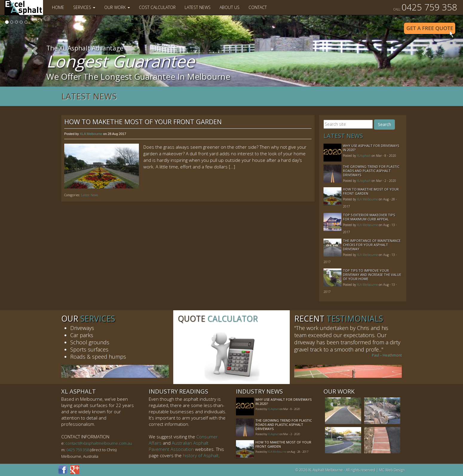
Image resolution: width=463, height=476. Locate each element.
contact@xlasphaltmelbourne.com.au (99, 443)
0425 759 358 (425, 7)
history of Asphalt (201, 455)
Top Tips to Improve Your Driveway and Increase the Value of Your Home (372, 275)
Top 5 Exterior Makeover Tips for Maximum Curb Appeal (369, 217)
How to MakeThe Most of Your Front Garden (143, 122)
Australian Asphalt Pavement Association (179, 446)
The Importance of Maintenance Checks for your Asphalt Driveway (372, 245)
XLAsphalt (364, 156)
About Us (230, 7)
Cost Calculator (157, 7)
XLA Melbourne (91, 134)
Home (58, 7)
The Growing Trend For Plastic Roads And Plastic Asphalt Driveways (371, 171)
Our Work (117, 7)
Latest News (198, 7)
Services (84, 7)
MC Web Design (392, 470)
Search (384, 124)
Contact (258, 7)
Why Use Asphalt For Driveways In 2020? (371, 148)
